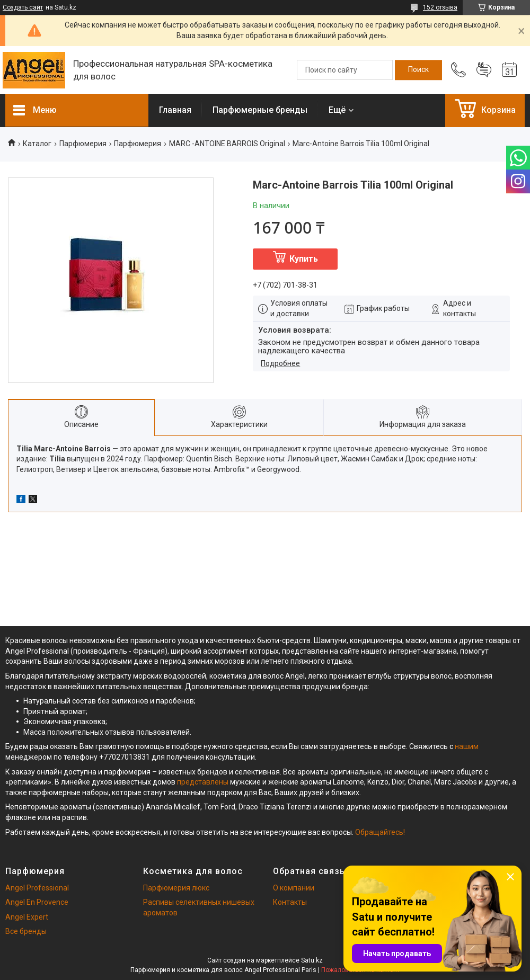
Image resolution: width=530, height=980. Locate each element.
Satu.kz (312, 960)
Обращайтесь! (380, 832)
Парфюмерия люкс (176, 888)
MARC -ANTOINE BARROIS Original (227, 144)
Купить (304, 259)
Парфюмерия (83, 144)
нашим (467, 746)
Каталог (37, 144)
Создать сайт (23, 7)
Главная (175, 110)
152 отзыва (440, 7)
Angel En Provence (37, 902)
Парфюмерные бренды (260, 110)
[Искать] (418, 70)
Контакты (290, 902)
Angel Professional (37, 888)
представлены (203, 782)
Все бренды (26, 931)
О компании (294, 888)
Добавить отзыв (484, 70)
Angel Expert (27, 917)
